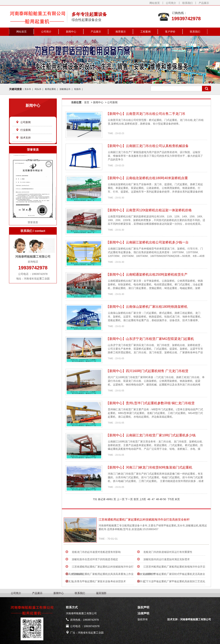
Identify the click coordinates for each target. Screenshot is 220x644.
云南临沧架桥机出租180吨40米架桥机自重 (157, 178)
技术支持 (23, 138)
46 (149, 499)
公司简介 (171, 3)
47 (153, 499)
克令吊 (28, 89)
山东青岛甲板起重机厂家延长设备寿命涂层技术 (99, 581)
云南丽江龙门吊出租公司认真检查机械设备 (157, 146)
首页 (87, 102)
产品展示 (204, 3)
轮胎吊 (77, 89)
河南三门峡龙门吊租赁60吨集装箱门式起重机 (159, 467)
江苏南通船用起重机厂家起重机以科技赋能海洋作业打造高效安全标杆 (144, 520)
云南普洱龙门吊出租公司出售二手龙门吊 (156, 114)
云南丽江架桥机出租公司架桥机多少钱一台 (157, 242)
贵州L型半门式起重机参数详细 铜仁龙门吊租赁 (160, 403)
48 (157, 499)
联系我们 (187, 3)
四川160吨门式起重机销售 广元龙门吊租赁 (157, 371)
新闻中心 (71, 32)
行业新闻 (23, 130)
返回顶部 (101, 593)
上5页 (143, 499)
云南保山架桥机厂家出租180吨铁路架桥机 (157, 307)
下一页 (129, 499)
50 (165, 499)
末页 (177, 499)
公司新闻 (23, 122)
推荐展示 (121, 32)
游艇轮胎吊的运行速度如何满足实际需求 (167, 559)
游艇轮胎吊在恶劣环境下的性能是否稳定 (95, 559)
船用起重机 (51, 89)
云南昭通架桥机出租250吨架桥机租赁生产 (157, 275)
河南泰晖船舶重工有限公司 (196, 619)
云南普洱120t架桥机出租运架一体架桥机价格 (159, 210)
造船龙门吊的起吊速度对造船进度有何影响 (96, 552)
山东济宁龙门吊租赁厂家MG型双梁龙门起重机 (160, 339)
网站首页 (155, 3)
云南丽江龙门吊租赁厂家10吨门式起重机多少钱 (161, 435)
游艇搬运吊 (65, 89)
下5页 (171, 499)
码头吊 (38, 89)
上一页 (121, 499)
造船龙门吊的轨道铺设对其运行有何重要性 (168, 552)
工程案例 (145, 32)
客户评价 (170, 32)
